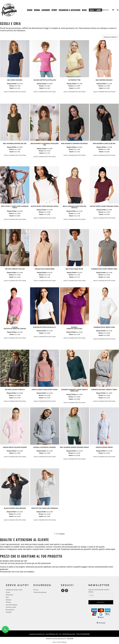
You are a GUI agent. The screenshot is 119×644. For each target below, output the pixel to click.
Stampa (8, 600)
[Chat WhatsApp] (5, 629)
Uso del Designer (12, 605)
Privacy (36, 590)
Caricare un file (11, 607)
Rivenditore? (10, 610)
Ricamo (12, 86)
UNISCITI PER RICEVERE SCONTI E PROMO (99, 591)
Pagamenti (9, 595)
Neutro (12, 88)
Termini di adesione (40, 592)
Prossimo (62, 534)
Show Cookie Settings (59, 642)
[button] (30, 10)
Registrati (105, 10)
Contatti (9, 612)
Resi (7, 597)
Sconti (8, 592)
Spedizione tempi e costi (14, 590)
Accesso (94, 10)
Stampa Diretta (12, 84)
